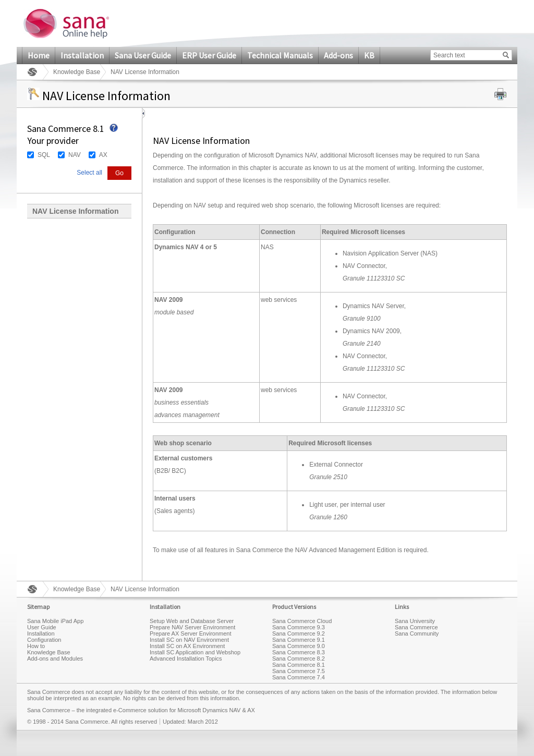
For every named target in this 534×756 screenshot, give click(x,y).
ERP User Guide (209, 55)
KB (369, 55)
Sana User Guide (143, 55)
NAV (75, 155)
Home (39, 55)
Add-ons (338, 55)
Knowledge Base (77, 72)
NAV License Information (75, 211)
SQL (44, 155)
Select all (89, 173)
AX (103, 155)
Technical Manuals (280, 55)
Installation (82, 55)
